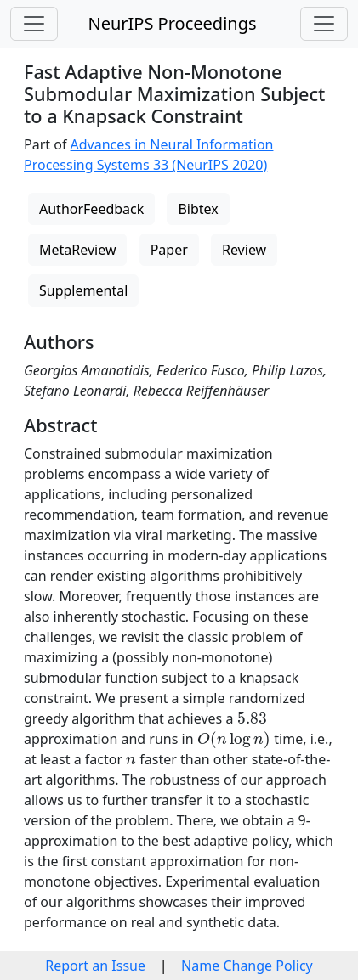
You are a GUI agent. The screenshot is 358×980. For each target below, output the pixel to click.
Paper (169, 250)
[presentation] (252, 718)
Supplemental (83, 290)
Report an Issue (95, 966)
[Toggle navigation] (34, 24)
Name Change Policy (247, 966)
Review (244, 250)
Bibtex (198, 209)
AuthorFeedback (91, 209)
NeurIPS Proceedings (172, 23)
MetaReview (77, 250)
